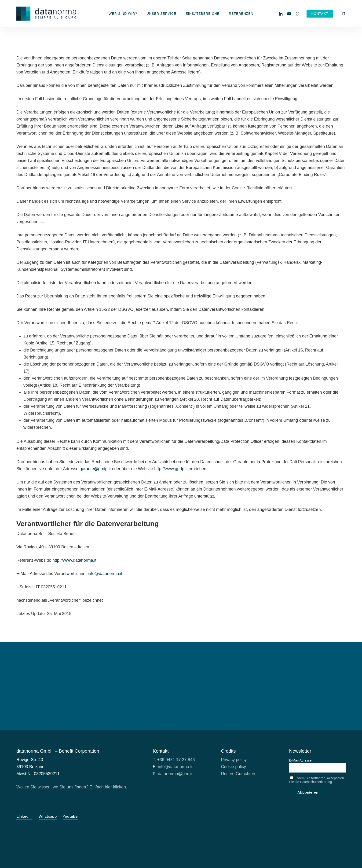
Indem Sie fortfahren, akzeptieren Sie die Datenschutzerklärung (317, 780)
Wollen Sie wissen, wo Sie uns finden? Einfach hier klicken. (72, 787)
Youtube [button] (70, 816)
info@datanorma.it (105, 574)
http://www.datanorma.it (74, 560)
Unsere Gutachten (238, 774)
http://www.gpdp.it (171, 469)
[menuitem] (344, 14)
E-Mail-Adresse (300, 760)
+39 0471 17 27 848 (176, 760)
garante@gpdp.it (95, 469)
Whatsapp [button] (48, 816)
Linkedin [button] (24, 816)
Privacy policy (234, 760)
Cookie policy (233, 767)
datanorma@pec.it (175, 774)
